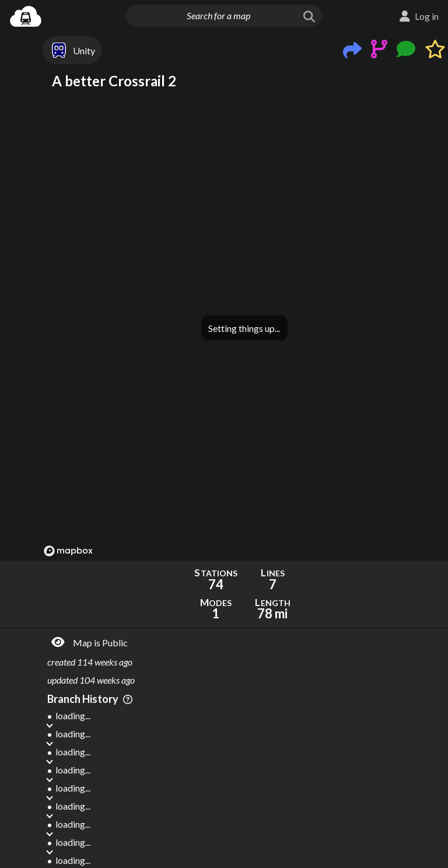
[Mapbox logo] (68, 551)
